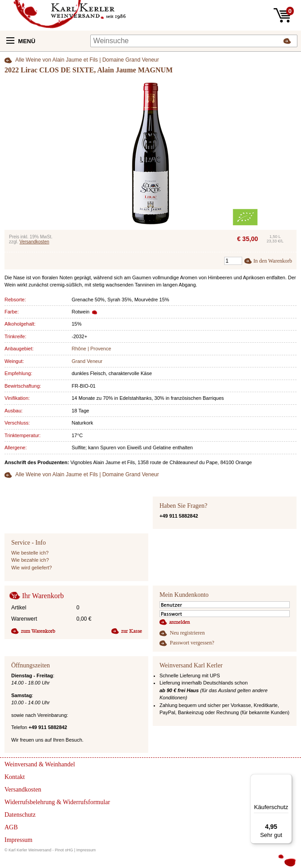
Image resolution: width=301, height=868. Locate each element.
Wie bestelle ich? (30, 553)
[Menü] (287, 779)
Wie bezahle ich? (30, 560)
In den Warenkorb (273, 261)
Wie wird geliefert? (31, 568)
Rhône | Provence (92, 349)
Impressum (86, 850)
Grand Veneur (87, 361)
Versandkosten (34, 242)
